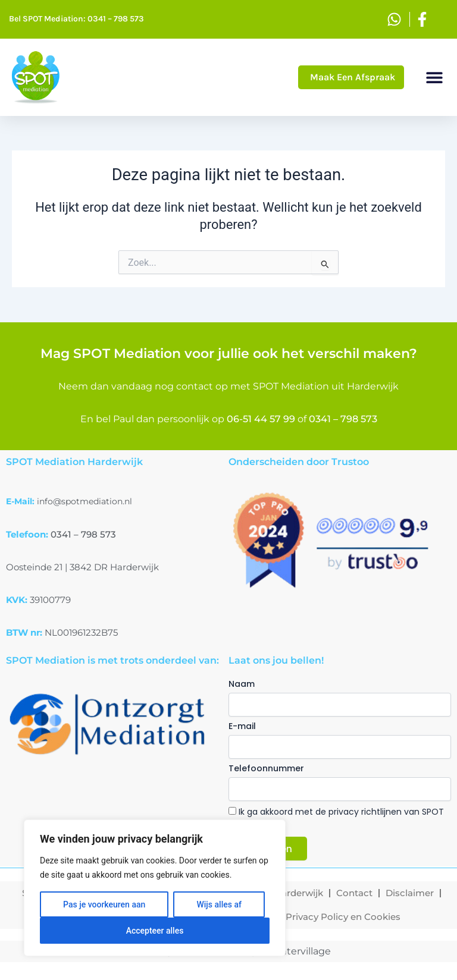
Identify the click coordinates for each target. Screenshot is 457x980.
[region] (155, 888)
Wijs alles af (219, 904)
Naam (242, 684)
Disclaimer (410, 893)
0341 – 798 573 (343, 419)
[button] (435, 78)
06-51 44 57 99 (261, 419)
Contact (354, 893)
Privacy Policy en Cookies (343, 917)
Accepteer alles (155, 931)
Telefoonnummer (266, 768)
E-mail (242, 726)
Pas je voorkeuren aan (104, 904)
